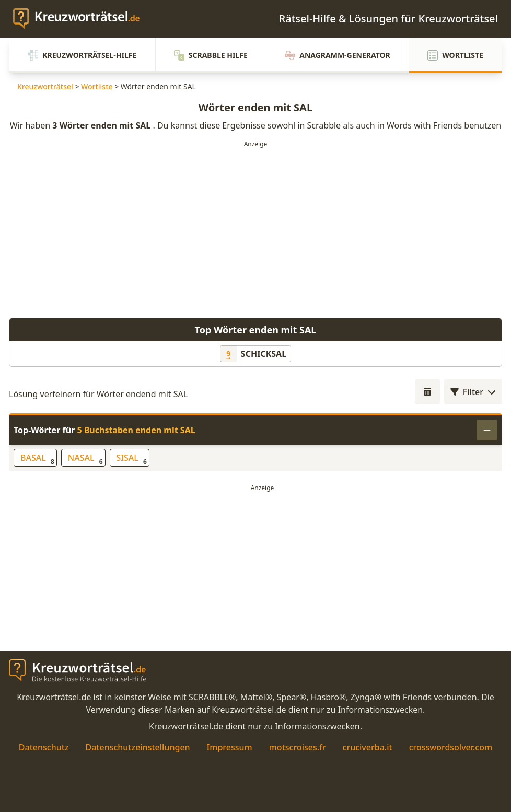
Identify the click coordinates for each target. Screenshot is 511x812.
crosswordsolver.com (451, 747)
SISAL (132, 459)
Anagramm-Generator (338, 55)
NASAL (85, 459)
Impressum (230, 747)
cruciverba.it (368, 747)
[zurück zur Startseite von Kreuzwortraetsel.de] (82, 19)
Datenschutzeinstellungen (137, 747)
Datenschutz (44, 747)
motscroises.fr (298, 747)
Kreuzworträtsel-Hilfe (82, 55)
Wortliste (455, 55)
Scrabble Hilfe (211, 55)
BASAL (37, 459)
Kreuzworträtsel (45, 86)
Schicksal (264, 354)
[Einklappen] (487, 430)
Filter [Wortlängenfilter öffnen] (473, 392)
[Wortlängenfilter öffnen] (427, 392)
